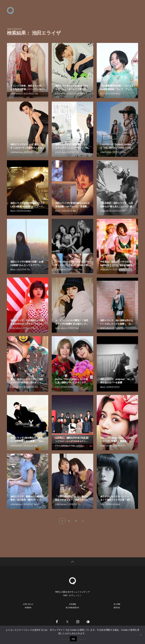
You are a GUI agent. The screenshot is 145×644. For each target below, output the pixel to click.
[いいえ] (141, 635)
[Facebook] (57, 622)
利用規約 (28, 607)
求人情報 (117, 604)
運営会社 (117, 607)
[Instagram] (78, 622)
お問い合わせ (28, 604)
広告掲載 (72, 604)
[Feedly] (88, 622)
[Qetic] (72, 580)
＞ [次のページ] (83, 521)
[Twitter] (67, 622)
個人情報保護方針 (72, 607)
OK (73, 639)
